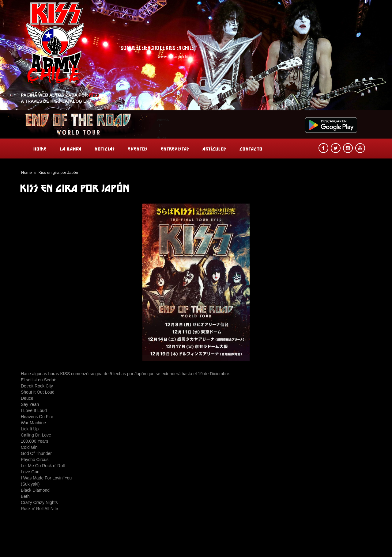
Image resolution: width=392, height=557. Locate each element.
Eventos (138, 149)
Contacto (251, 149)
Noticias (105, 149)
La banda (71, 149)
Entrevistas (175, 149)
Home (40, 149)
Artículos (214, 149)
